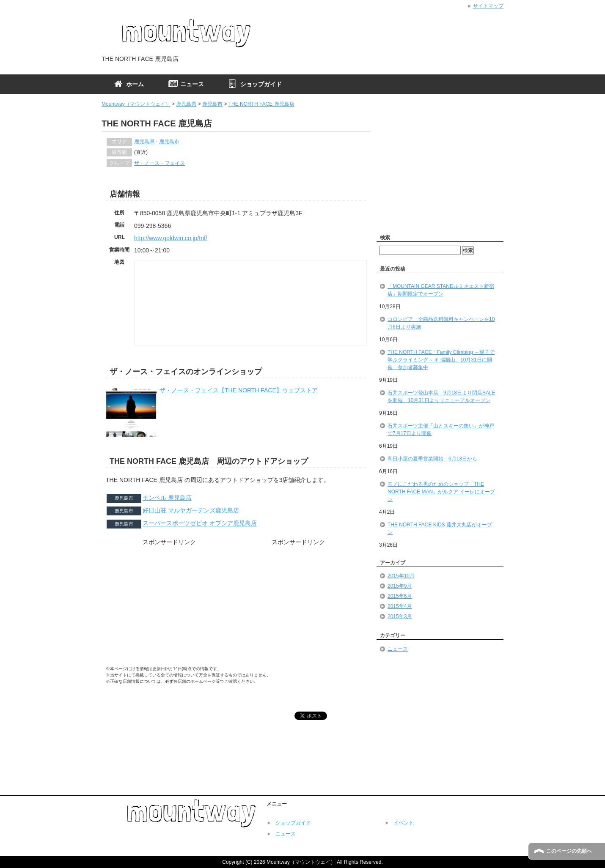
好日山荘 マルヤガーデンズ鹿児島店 (191, 510)
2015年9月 (400, 586)
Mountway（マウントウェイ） (136, 104)
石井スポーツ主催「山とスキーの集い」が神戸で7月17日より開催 (441, 430)
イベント (404, 823)
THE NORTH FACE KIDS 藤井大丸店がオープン (440, 528)
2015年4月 (400, 606)
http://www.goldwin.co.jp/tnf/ (171, 238)
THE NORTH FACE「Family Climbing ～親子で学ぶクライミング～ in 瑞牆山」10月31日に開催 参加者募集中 (441, 360)
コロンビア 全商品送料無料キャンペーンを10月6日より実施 (441, 323)
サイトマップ (488, 6)
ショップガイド (293, 823)
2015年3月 (400, 616)
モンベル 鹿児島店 (167, 498)
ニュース (398, 649)
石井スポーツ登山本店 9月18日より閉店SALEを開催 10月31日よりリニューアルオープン (441, 397)
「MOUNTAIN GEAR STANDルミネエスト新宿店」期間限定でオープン (441, 290)
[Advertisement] (169, 608)
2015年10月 (401, 576)
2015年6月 (400, 596)
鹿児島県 (186, 104)
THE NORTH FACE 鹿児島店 (261, 104)
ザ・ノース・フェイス (159, 163)
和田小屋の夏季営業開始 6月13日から (432, 459)
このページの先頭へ (569, 851)
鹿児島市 (212, 104)
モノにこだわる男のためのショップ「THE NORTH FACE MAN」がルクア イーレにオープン (441, 492)
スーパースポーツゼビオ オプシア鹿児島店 (200, 523)
